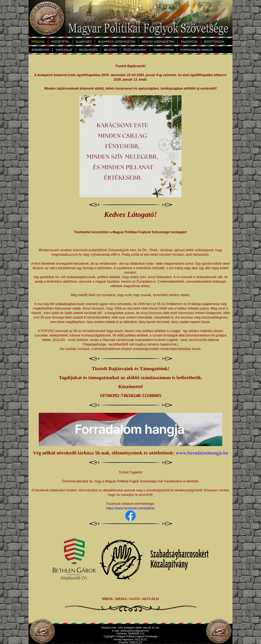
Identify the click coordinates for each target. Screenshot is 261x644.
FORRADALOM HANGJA (196, 50)
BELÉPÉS (111, 50)
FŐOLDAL (38, 42)
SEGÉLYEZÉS (88, 50)
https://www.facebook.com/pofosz (130, 508)
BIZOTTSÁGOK (214, 42)
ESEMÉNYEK (40, 50)
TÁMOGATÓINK (164, 50)
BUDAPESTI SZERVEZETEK (117, 42)
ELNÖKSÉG (83, 42)
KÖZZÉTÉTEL (60, 42)
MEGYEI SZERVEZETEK (158, 42)
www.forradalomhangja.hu (202, 453)
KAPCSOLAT (64, 50)
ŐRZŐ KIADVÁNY (135, 50)
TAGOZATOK (188, 42)
